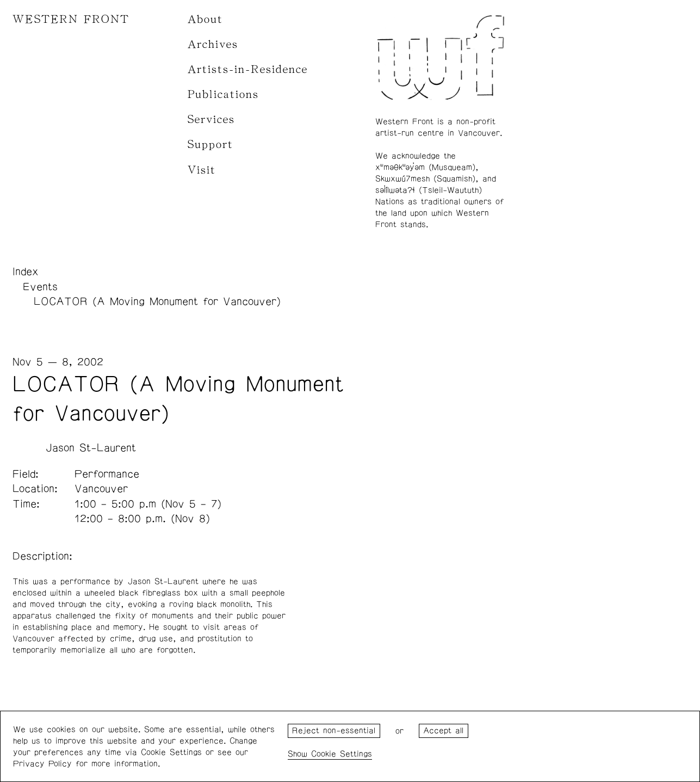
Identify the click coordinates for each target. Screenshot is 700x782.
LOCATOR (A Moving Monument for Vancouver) (157, 301)
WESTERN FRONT (71, 19)
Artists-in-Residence (248, 69)
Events (40, 287)
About (205, 19)
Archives (213, 44)
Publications (223, 94)
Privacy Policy (42, 764)
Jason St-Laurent (91, 448)
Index (26, 272)
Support (210, 144)
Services (211, 119)
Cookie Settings (342, 754)
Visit (202, 170)
